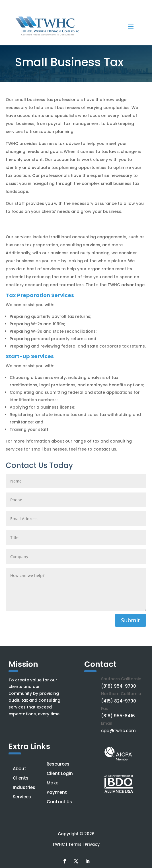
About (19, 769)
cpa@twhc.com (118, 731)
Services (22, 797)
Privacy (92, 844)
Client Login (60, 773)
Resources (58, 764)
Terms (75, 844)
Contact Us (59, 802)
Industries (24, 787)
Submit (131, 620)
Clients (21, 778)
